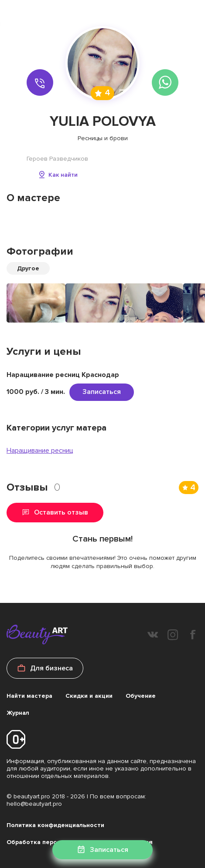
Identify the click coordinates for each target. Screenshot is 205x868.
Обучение (141, 696)
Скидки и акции (89, 696)
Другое (28, 268)
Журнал (18, 713)
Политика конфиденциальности (55, 825)
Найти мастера (29, 696)
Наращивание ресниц (40, 451)
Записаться (102, 392)
